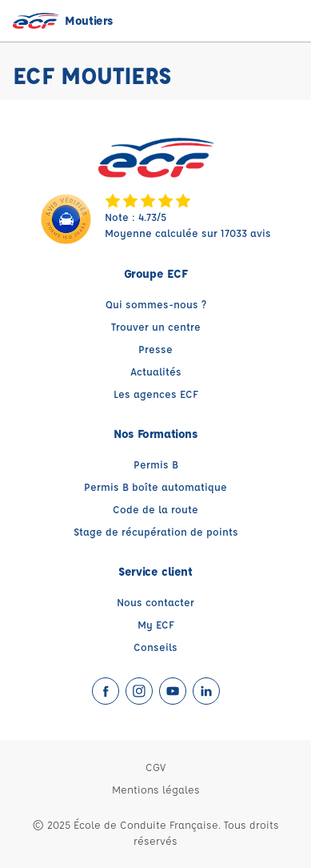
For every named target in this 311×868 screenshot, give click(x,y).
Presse (155, 349)
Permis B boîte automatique (155, 486)
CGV (155, 767)
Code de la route (155, 509)
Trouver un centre (156, 326)
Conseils (155, 647)
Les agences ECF (156, 394)
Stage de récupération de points (156, 531)
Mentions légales (156, 789)
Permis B (156, 464)
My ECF (156, 624)
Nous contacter (155, 602)
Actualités (156, 371)
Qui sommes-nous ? (156, 304)
